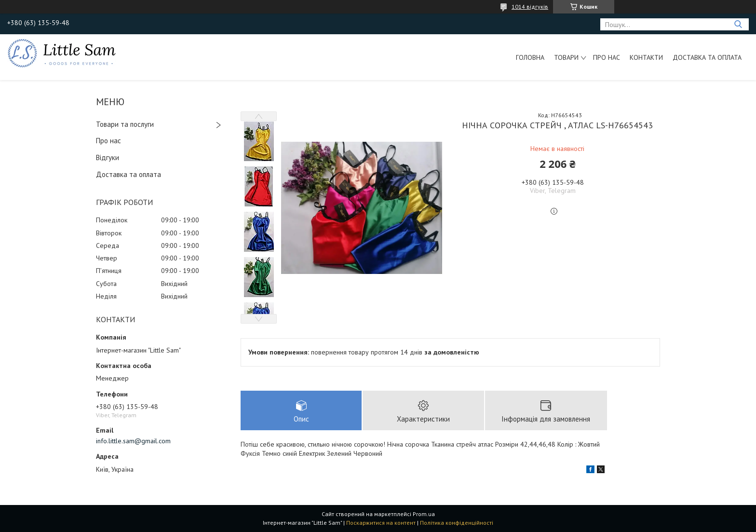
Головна (530, 57)
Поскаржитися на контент (381, 523)
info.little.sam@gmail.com (133, 441)
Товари (566, 57)
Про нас (607, 57)
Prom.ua (424, 514)
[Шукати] (738, 24)
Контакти (646, 57)
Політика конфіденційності (457, 523)
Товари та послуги (125, 124)
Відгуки (108, 157)
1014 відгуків (530, 7)
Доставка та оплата (707, 57)
